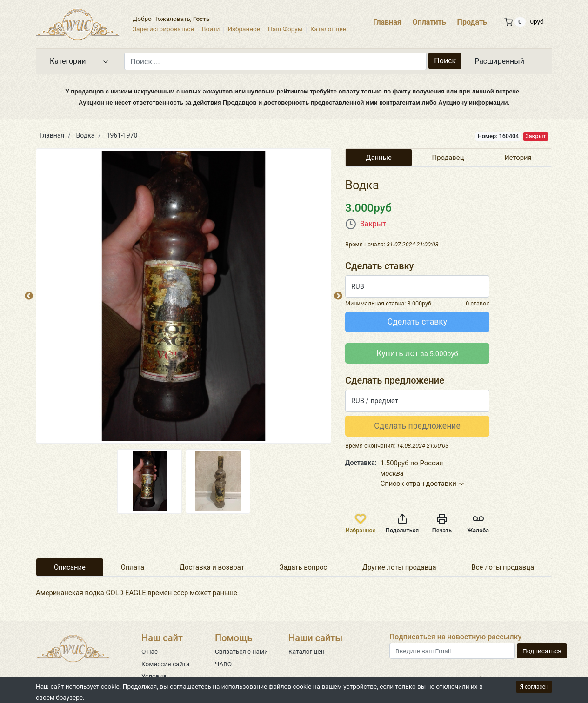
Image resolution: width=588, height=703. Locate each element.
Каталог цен (328, 29)
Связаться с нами (241, 651)
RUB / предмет (375, 401)
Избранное (244, 29)
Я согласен (534, 687)
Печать (442, 524)
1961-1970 (122, 135)
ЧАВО (223, 664)
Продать (472, 22)
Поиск (445, 61)
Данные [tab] (379, 158)
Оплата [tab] (133, 567)
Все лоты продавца (503, 567)
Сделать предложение (417, 426)
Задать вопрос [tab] (303, 567)
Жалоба (478, 524)
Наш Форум (285, 29)
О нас (150, 651)
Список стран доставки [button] (423, 484)
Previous (29, 296)
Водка (86, 135)
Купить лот (417, 353)
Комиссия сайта (165, 664)
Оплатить (429, 22)
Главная (387, 22)
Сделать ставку (417, 322)
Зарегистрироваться (163, 29)
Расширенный (499, 61)
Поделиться (402, 524)
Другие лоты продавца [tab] (399, 567)
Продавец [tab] (448, 158)
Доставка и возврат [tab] (212, 567)
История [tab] (518, 158)
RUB (358, 286)
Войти (211, 29)
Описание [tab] (70, 567)
